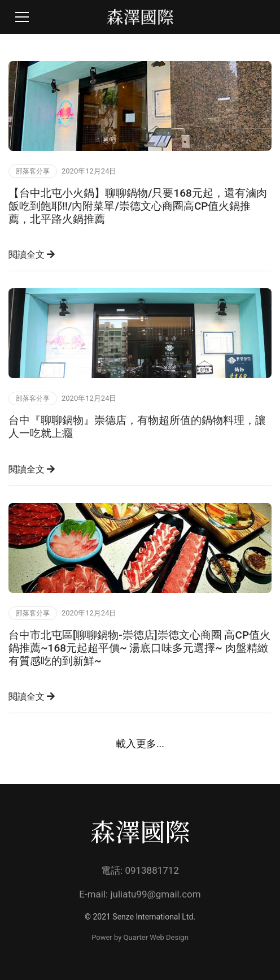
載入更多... (140, 743)
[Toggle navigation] (22, 17)
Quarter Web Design (156, 937)
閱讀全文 (32, 255)
